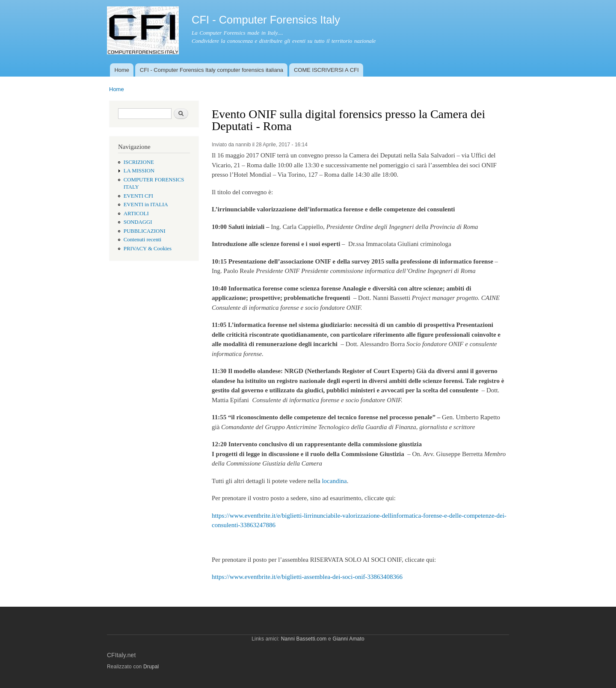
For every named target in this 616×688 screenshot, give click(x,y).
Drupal (151, 667)
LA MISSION (139, 171)
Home (122, 70)
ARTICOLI (136, 214)
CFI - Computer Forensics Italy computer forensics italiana (212, 70)
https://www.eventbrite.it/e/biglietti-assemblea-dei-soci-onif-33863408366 (307, 577)
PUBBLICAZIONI (145, 231)
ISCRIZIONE (139, 162)
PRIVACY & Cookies (148, 249)
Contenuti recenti (142, 240)
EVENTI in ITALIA (146, 205)
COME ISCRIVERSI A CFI (326, 70)
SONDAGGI (138, 222)
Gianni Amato (348, 639)
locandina (334, 481)
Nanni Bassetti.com (304, 639)
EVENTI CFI (138, 196)
